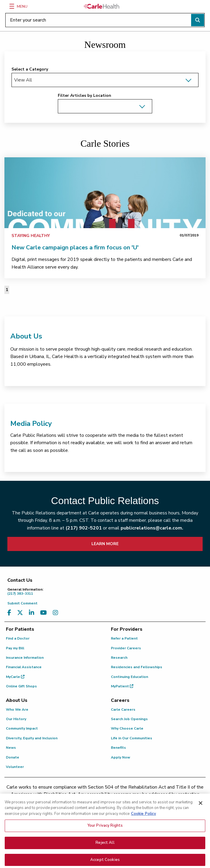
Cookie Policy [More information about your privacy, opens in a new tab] (143, 826)
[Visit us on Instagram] (55, 613)
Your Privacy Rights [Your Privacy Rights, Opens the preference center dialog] (105, 838)
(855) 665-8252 (102, 801)
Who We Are (17, 710)
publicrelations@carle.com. (152, 528)
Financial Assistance (24, 667)
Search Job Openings (129, 719)
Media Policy (31, 424)
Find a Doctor (18, 638)
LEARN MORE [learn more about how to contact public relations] (105, 544)
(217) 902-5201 (84, 528)
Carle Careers (123, 710)
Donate (13, 757)
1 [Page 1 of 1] (7, 290)
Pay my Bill (15, 648)
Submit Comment (22, 603)
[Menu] (12, 6)
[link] (105, 193)
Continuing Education (129, 677)
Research (119, 658)
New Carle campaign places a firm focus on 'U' (75, 247)
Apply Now (120, 757)
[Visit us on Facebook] (9, 613)
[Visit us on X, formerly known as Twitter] (20, 613)
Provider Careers (126, 648)
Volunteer (15, 767)
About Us (26, 336)
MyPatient (122, 686)
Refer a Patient (124, 638)
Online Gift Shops (21, 686)
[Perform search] (198, 20)
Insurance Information (25, 658)
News (11, 748)
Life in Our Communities (132, 738)
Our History (16, 719)
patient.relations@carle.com (160, 801)
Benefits (118, 748)
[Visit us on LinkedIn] (32, 613)
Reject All (105, 855)
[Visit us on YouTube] (44, 613)
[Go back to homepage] (101, 6)
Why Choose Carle (127, 728)
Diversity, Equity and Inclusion (32, 738)
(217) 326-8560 (35, 801)
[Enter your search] (105, 20)
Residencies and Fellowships (137, 667)
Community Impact (22, 728)
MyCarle (15, 677)
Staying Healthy (31, 236)
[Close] (201, 815)
